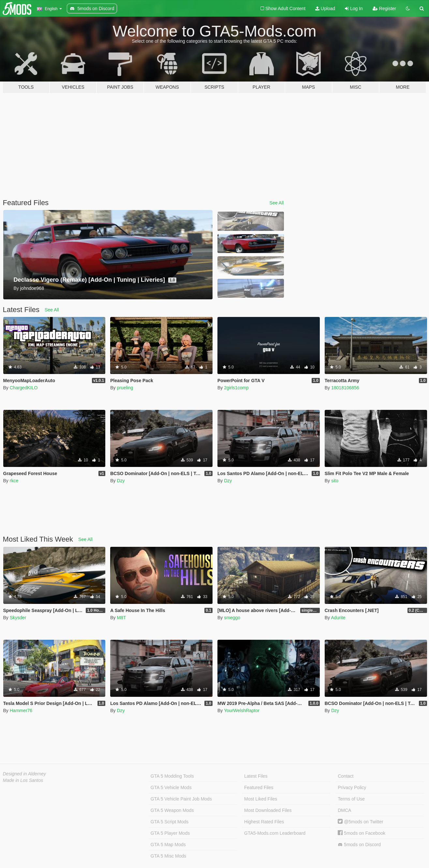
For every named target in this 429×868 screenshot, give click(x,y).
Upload (325, 8)
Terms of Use (351, 799)
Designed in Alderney (25, 774)
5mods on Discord (359, 845)
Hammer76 (21, 711)
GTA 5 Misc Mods (168, 856)
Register (384, 8)
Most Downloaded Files (268, 810)
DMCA (344, 810)
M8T (121, 618)
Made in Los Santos (23, 780)
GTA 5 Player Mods (170, 833)
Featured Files (259, 787)
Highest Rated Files (264, 822)
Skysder (18, 618)
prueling (125, 388)
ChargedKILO (24, 388)
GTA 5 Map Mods (168, 845)
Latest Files (256, 776)
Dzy (121, 481)
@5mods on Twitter (360, 822)
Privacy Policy (352, 787)
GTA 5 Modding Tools (172, 776)
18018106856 (345, 388)
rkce (14, 481)
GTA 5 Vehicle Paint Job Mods (181, 799)
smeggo (232, 618)
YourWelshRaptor (242, 711)
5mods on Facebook (362, 833)
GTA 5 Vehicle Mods (171, 787)
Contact (346, 776)
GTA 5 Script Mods (170, 822)
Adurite (338, 618)
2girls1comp (236, 388)
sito (335, 481)
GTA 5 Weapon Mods (172, 810)
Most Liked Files (261, 799)
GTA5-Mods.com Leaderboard (275, 833)
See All (277, 203)
